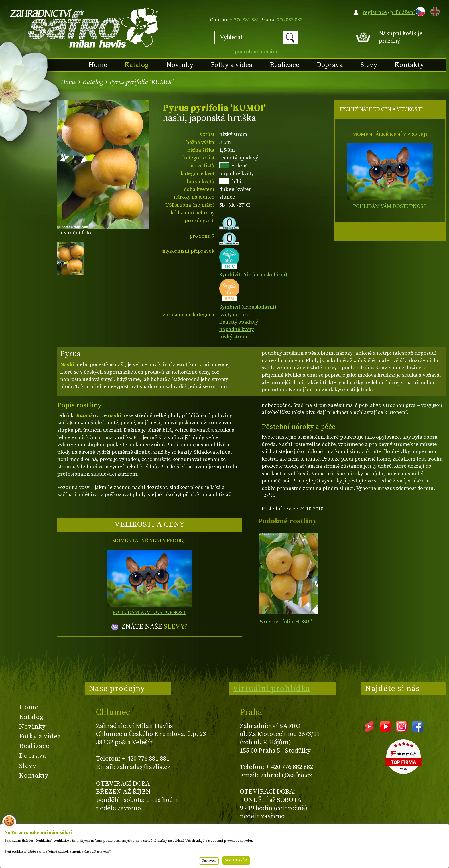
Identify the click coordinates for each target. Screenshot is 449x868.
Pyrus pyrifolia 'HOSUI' (285, 622)
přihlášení (402, 12)
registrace (375, 12)
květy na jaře (234, 315)
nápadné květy (237, 329)
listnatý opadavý (239, 322)
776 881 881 (246, 20)
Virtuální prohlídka (271, 689)
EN (434, 11)
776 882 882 (290, 20)
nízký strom (233, 337)
